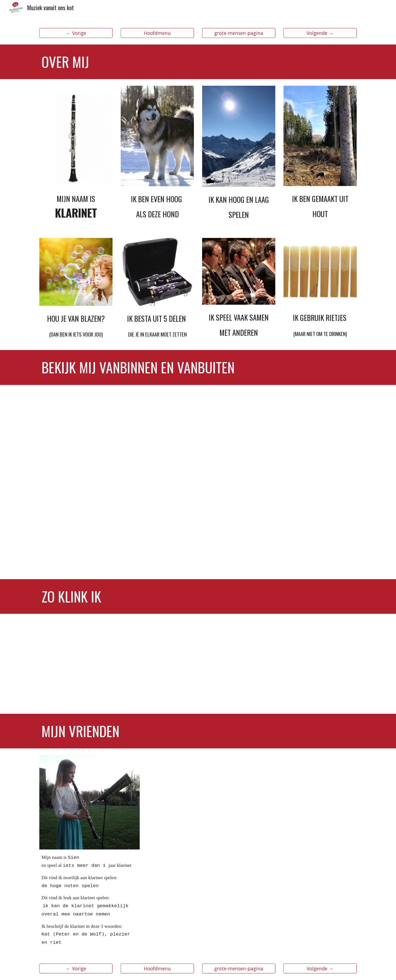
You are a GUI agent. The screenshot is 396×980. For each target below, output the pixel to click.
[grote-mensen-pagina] (239, 33)
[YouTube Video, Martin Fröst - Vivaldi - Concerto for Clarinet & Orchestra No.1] (279, 664)
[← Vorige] (76, 33)
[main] (198, 62)
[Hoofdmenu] (157, 33)
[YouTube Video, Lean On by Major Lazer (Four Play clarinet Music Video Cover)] (117, 664)
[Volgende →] (320, 33)
